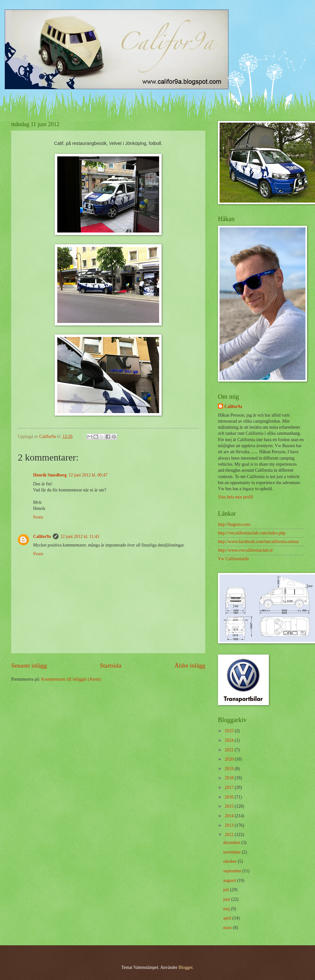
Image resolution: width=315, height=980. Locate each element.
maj (227, 909)
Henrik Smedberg (50, 475)
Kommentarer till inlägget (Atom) (71, 679)
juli (227, 890)
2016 (230, 797)
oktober (231, 861)
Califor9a (42, 536)
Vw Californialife (234, 559)
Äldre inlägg (190, 665)
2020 (230, 759)
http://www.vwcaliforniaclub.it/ (246, 550)
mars (228, 928)
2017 (230, 787)
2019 (230, 769)
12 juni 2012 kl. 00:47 (88, 475)
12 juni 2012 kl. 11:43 (80, 536)
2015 (230, 806)
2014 (230, 816)
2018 (230, 778)
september (233, 871)
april (228, 918)
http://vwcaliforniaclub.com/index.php (252, 533)
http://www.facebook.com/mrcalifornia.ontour (259, 542)
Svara (38, 517)
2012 (230, 835)
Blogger (185, 967)
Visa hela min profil (235, 497)
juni (227, 899)
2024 (230, 740)
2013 (230, 825)
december (232, 843)
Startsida (111, 665)
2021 (230, 750)
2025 (230, 731)
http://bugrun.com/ (234, 524)
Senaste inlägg (29, 665)
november (233, 852)
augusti (230, 880)
